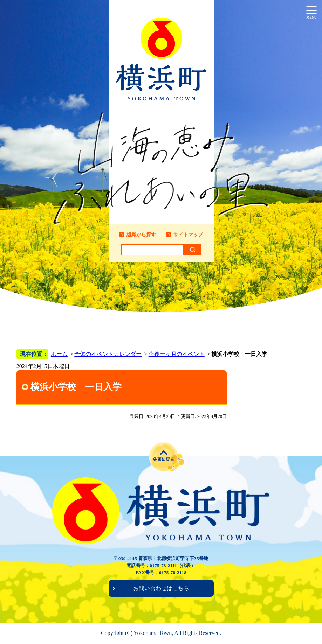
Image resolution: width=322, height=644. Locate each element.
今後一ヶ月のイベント (177, 354)
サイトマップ (188, 234)
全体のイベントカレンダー (108, 354)
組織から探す (141, 234)
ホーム (59, 354)
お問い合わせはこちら (161, 588)
